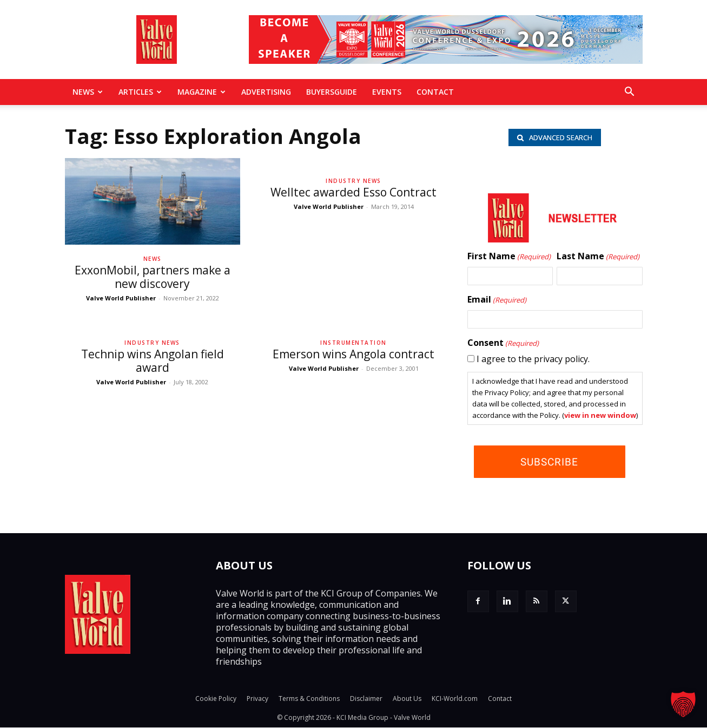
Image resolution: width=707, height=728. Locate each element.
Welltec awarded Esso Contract (353, 192)
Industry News (353, 181)
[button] (630, 93)
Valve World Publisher (121, 298)
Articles (140, 92)
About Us (407, 699)
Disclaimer (366, 699)
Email (497, 300)
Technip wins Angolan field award (153, 361)
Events (387, 92)
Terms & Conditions (309, 699)
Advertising (266, 92)
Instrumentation (353, 343)
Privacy (257, 699)
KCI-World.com (455, 699)
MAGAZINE (201, 92)
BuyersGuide (332, 92)
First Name (509, 257)
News (88, 92)
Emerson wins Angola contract (353, 354)
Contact (435, 92)
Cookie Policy (216, 699)
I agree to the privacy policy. (533, 359)
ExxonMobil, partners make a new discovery (153, 277)
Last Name (598, 257)
